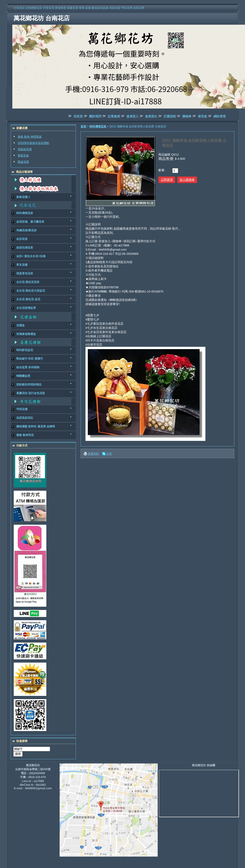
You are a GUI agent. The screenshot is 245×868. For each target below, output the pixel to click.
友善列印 (93, 454)
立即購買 (167, 180)
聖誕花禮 (23, 162)
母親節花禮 (25, 149)
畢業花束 (23, 156)
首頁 (83, 126)
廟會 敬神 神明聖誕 (30, 137)
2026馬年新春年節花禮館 (33, 143)
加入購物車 (187, 180)
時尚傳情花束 (98, 126)
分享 (109, 454)
